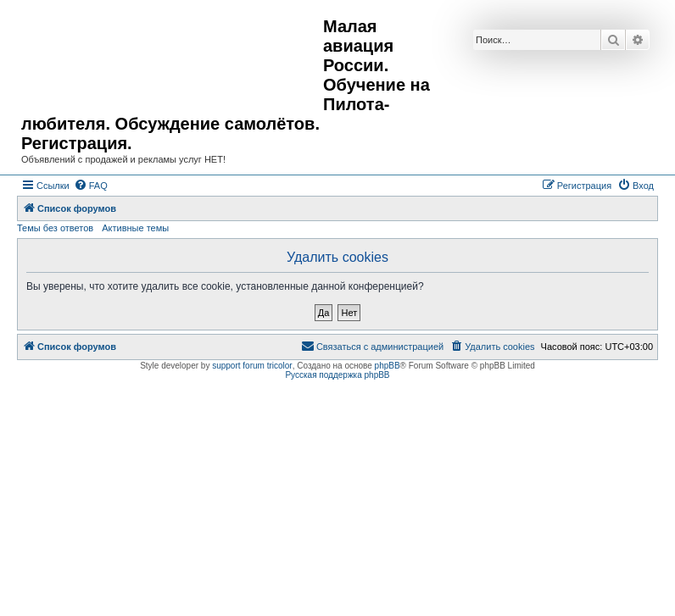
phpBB (388, 366)
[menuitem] (91, 186)
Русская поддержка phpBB (337, 375)
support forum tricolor (252, 366)
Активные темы (135, 228)
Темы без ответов (55, 228)
